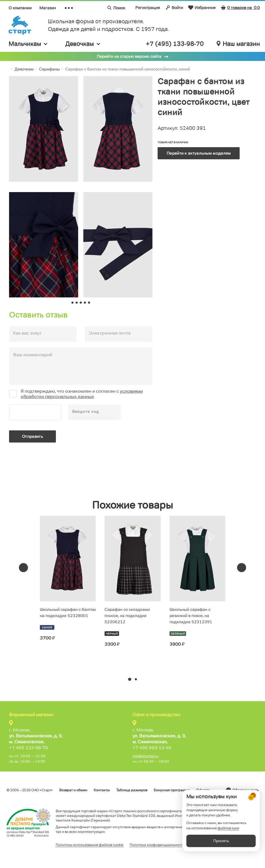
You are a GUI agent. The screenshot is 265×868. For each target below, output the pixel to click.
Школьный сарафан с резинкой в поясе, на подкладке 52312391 (191, 616)
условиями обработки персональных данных (82, 394)
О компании (20, 8)
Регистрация (148, 8)
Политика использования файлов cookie (90, 845)
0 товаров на (240, 8)
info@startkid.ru (145, 756)
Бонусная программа (172, 790)
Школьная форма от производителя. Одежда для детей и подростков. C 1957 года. (108, 25)
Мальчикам (28, 44)
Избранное (202, 7)
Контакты (102, 790)
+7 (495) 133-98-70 (175, 44)
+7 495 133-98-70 (28, 748)
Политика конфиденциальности (157, 845)
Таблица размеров (132, 790)
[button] (130, 679)
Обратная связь (245, 790)
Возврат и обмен (73, 790)
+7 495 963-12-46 (152, 748)
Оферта (203, 790)
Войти (174, 7)
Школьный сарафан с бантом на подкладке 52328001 (68, 613)
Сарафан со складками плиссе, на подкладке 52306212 (127, 616)
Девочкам (83, 44)
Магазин (48, 8)
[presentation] (23, 568)
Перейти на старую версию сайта (129, 56)
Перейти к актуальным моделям (199, 153)
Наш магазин (238, 44)
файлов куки (228, 840)
